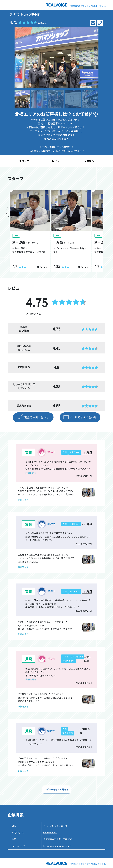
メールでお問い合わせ (83, 417)
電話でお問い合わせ (36, 417)
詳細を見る (31, 473)
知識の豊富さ (69, 661)
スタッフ (24, 161)
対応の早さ (75, 524)
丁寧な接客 (75, 452)
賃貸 (29, 452)
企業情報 (89, 161)
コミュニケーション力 (73, 657)
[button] (95, 58)
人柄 (65, 452)
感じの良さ (75, 591)
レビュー (57, 161)
